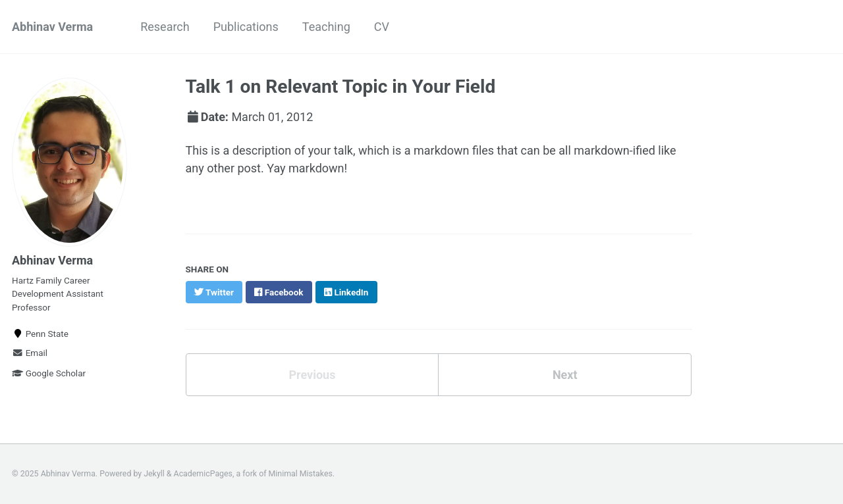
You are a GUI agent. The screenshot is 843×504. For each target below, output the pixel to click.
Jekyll (154, 474)
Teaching (326, 27)
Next (565, 375)
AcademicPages (203, 474)
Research (165, 27)
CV (382, 27)
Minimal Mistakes (301, 474)
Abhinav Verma (52, 27)
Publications (246, 27)
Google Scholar (49, 373)
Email (30, 353)
